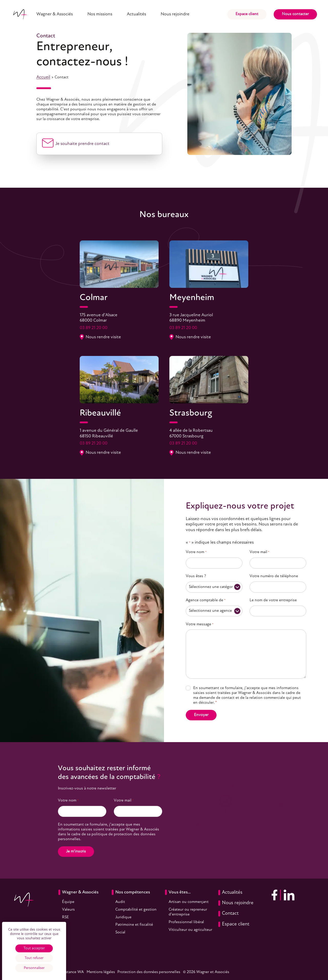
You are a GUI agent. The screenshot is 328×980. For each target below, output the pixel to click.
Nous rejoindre (175, 14)
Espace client (247, 14)
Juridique (123, 917)
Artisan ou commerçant (189, 902)
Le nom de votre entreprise (273, 600)
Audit (120, 902)
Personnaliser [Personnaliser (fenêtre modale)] (34, 968)
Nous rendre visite (100, 337)
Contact (228, 914)
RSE (65, 917)
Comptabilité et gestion (136, 910)
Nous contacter (295, 14)
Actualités (136, 14)
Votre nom (196, 552)
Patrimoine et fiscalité (134, 925)
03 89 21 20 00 (94, 328)
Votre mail (259, 552)
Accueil (43, 77)
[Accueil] (20, 14)
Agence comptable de (206, 600)
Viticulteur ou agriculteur (190, 930)
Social (120, 932)
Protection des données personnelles (149, 972)
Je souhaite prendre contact (82, 144)
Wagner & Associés (55, 14)
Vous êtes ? (196, 576)
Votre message (199, 624)
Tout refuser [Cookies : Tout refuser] (34, 958)
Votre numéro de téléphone (274, 576)
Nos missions (100, 14)
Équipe (68, 902)
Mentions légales (101, 972)
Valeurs (68, 910)
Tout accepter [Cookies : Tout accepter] (34, 948)
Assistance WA (71, 972)
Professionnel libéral (186, 922)
